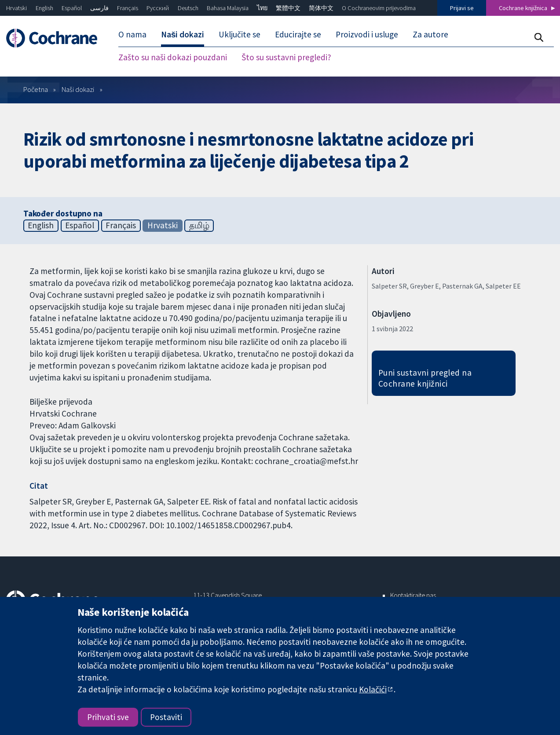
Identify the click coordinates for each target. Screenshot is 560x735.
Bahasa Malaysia (228, 8)
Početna (36, 89)
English (44, 8)
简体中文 (321, 8)
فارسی (99, 8)
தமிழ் (199, 225)
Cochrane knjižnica (523, 8)
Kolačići (373, 689)
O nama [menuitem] (132, 34)
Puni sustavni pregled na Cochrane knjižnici (425, 378)
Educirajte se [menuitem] (298, 34)
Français (128, 8)
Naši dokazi (78, 89)
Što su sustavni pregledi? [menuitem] (286, 57)
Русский (158, 8)
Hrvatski (16, 8)
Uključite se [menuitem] (240, 34)
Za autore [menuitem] (430, 34)
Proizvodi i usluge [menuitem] (367, 34)
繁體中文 (288, 8)
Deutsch (188, 8)
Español (72, 8)
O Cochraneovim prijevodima (379, 8)
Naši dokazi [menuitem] (183, 34)
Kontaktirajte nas (413, 595)
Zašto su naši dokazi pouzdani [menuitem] (173, 57)
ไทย (262, 8)
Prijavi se (462, 8)
